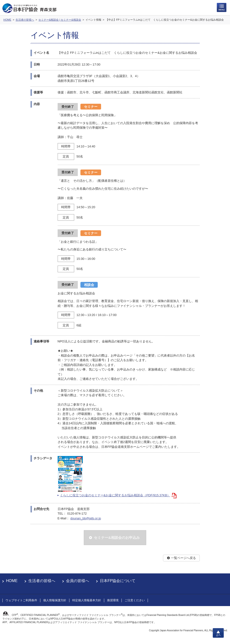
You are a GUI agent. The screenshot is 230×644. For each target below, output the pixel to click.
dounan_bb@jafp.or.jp (86, 518)
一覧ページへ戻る (183, 558)
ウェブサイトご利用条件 (21, 600)
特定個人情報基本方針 (87, 600)
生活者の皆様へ (42, 581)
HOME (12, 581)
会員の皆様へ (78, 581)
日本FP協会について (118, 581)
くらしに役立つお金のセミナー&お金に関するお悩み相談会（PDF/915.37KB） (115, 495)
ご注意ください (135, 600)
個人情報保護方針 (55, 600)
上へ (218, 633)
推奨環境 (113, 600)
